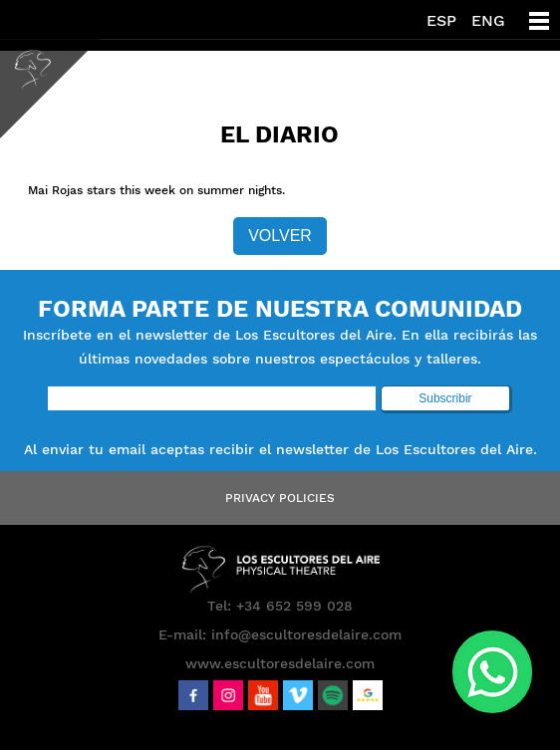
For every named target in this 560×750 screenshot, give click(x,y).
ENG (488, 20)
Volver (280, 236)
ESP (441, 20)
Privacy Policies (280, 498)
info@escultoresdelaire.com (306, 634)
